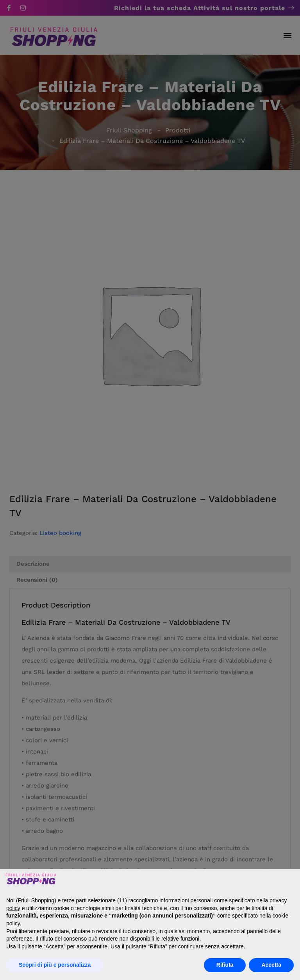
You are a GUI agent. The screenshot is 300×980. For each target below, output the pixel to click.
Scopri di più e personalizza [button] (55, 965)
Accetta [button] (271, 965)
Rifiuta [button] (225, 965)
